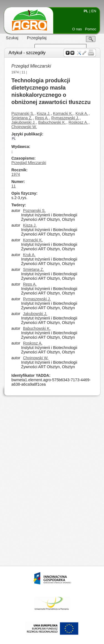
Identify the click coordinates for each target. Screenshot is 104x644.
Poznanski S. (23, 113)
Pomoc (91, 29)
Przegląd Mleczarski (29, 163)
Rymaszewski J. (65, 118)
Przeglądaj (37, 38)
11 (23, 72)
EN (94, 11)
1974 (15, 72)
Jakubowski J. (23, 122)
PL (86, 11)
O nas (77, 29)
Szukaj (12, 38)
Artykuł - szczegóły (27, 53)
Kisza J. (43, 113)
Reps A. (42, 118)
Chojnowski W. (24, 127)
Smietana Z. (22, 118)
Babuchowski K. (52, 122)
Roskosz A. (78, 122)
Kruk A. (82, 113)
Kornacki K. (63, 113)
